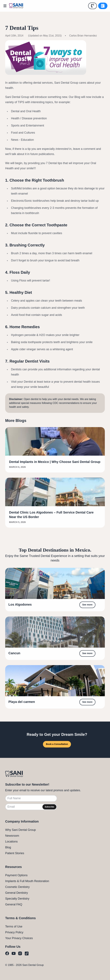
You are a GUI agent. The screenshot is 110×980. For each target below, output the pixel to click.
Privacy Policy (14, 932)
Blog (8, 847)
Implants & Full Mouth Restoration (27, 881)
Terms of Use (14, 926)
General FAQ (14, 904)
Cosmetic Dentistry (17, 887)
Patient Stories (15, 853)
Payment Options (16, 875)
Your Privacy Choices (19, 938)
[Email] (31, 807)
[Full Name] (31, 798)
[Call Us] (93, 6)
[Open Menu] (6, 6)
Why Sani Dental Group (20, 830)
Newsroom (12, 836)
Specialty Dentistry (17, 899)
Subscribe (49, 807)
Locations (11, 842)
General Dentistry (17, 893)
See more (87, 605)
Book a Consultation (57, 744)
